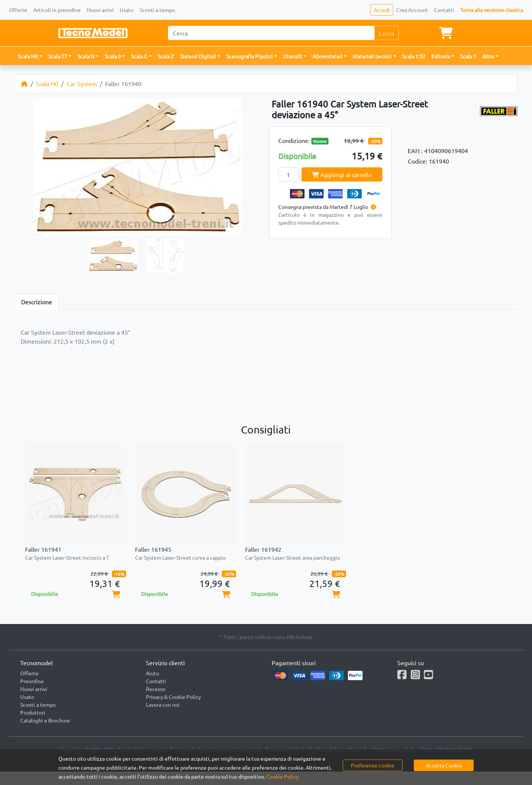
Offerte (18, 10)
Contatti (444, 10)
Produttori (33, 712)
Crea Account (412, 10)
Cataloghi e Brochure (45, 720)
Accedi (382, 10)
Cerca (386, 33)
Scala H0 (47, 83)
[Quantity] (288, 174)
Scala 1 (468, 56)
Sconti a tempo (157, 10)
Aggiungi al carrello (342, 174)
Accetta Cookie (444, 765)
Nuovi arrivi (100, 10)
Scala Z (166, 56)
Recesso (156, 689)
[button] (30, 56)
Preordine (32, 681)
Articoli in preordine (57, 10)
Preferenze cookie (373, 765)
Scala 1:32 (414, 56)
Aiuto (152, 673)
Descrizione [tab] (36, 302)
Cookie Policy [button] (282, 776)
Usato (127, 10)
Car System (82, 83)
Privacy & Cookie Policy (173, 697)
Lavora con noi (163, 705)
